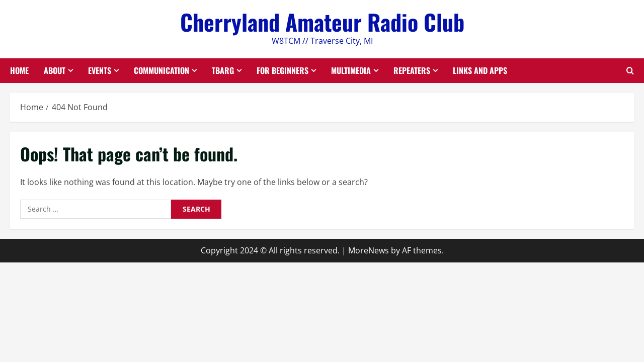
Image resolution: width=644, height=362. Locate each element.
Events (100, 70)
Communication (162, 70)
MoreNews (369, 250)
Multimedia (351, 70)
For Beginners (283, 70)
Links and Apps (480, 70)
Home (19, 70)
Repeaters (412, 70)
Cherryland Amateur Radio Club (322, 22)
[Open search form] (630, 71)
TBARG (223, 70)
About (55, 70)
